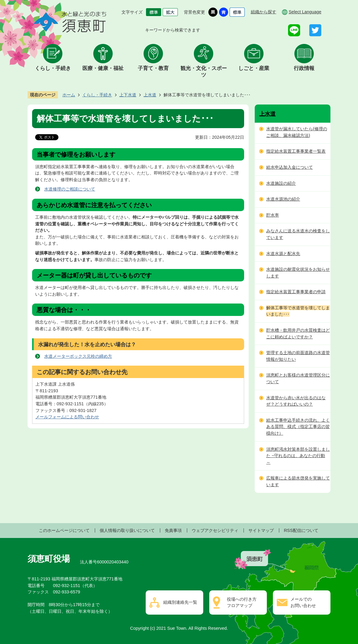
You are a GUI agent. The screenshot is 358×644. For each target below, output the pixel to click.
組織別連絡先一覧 (180, 602)
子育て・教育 (153, 68)
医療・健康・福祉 (103, 68)
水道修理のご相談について (70, 189)
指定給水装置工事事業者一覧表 (296, 151)
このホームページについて (64, 530)
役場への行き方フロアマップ (242, 603)
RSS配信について (301, 530)
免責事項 (173, 530)
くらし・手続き (53, 68)
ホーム (69, 95)
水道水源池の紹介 (283, 199)
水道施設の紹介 (281, 183)
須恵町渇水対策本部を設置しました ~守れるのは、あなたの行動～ (298, 456)
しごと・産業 (254, 68)
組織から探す (264, 12)
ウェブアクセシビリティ (215, 530)
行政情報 (304, 68)
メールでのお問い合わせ (303, 603)
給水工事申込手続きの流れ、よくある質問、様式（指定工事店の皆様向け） (298, 427)
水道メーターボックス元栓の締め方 (78, 356)
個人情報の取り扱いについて (127, 530)
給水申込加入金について (290, 167)
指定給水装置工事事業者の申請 (296, 292)
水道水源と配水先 (283, 254)
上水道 (150, 95)
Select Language (305, 12)
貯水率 (273, 215)
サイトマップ (261, 530)
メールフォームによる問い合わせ (67, 417)
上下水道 (128, 95)
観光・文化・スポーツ (204, 72)
